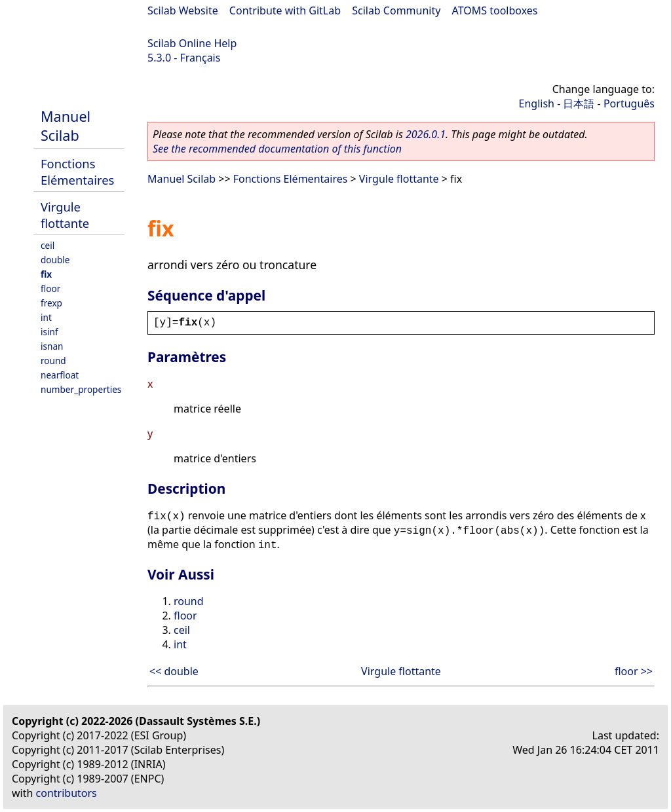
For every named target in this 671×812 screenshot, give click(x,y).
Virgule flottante (65, 215)
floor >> (634, 671)
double (55, 260)
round (53, 360)
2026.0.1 (426, 134)
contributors (67, 793)
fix (46, 274)
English (537, 103)
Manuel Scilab (66, 126)
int (46, 317)
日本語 (579, 103)
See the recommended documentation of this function (277, 149)
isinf (49, 332)
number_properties (81, 389)
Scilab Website (183, 10)
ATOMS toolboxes (495, 10)
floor (50, 288)
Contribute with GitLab (285, 10)
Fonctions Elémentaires (77, 172)
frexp (51, 303)
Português (629, 103)
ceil (48, 245)
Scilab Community (396, 10)
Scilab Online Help (192, 43)
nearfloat (60, 375)
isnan (52, 346)
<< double (174, 671)
